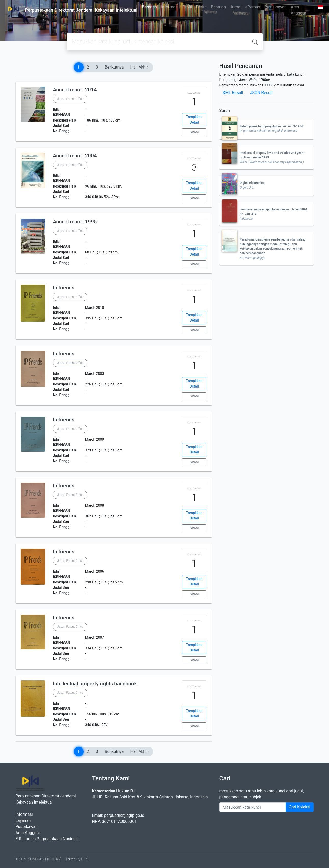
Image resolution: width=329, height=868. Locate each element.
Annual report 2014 (75, 90)
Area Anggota (298, 10)
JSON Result (261, 93)
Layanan (23, 820)
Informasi (170, 7)
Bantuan (218, 7)
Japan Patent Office (70, 99)
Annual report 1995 (75, 222)
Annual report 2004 (75, 156)
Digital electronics (252, 183)
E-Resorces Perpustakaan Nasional (47, 839)
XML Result (233, 93)
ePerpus (253, 7)
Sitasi (194, 132)
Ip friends (64, 288)
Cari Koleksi (300, 807)
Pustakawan (275, 7)
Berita (201, 7)
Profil (187, 7)
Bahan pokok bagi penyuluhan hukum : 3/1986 (272, 126)
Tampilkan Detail (194, 120)
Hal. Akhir (139, 67)
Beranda (149, 7)
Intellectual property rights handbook (95, 684)
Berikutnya (114, 67)
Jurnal (236, 7)
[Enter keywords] (253, 807)
